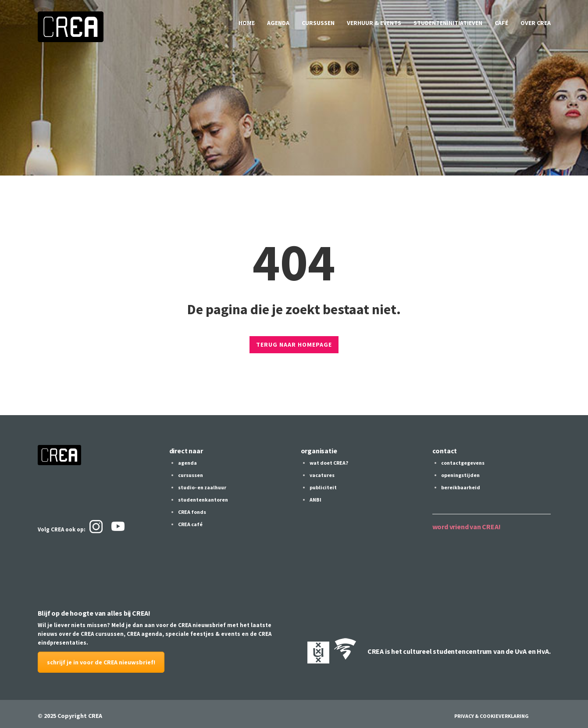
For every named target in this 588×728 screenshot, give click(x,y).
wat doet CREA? (329, 463)
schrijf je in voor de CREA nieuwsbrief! (101, 662)
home (247, 23)
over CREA (536, 23)
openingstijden (460, 475)
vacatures (322, 475)
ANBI (315, 500)
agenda (278, 23)
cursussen (318, 23)
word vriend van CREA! (467, 527)
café (501, 23)
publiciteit (323, 487)
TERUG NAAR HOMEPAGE (294, 344)
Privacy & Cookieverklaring (492, 716)
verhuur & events (374, 23)
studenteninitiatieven (448, 23)
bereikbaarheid (461, 487)
